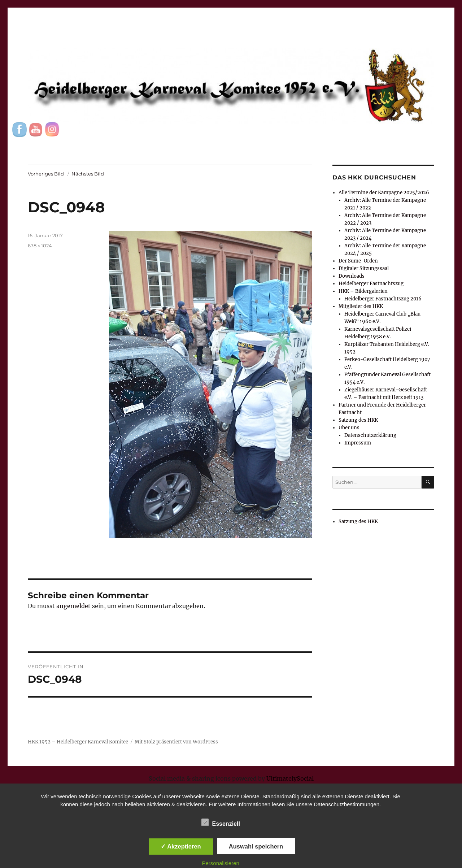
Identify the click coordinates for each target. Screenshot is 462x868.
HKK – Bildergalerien (363, 291)
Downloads (352, 276)
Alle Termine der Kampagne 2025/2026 (384, 193)
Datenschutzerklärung (370, 435)
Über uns (349, 428)
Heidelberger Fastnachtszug (371, 284)
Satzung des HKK (358, 420)
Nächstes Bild (88, 174)
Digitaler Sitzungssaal (364, 268)
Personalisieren (221, 863)
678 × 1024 (40, 246)
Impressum (358, 443)
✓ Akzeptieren (181, 846)
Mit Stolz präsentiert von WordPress (176, 742)
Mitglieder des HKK (361, 306)
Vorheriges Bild (46, 174)
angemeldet (73, 606)
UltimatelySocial (290, 778)
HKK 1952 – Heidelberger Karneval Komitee (78, 742)
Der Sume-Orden (358, 261)
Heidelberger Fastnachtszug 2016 (383, 299)
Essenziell (221, 823)
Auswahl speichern (256, 846)
